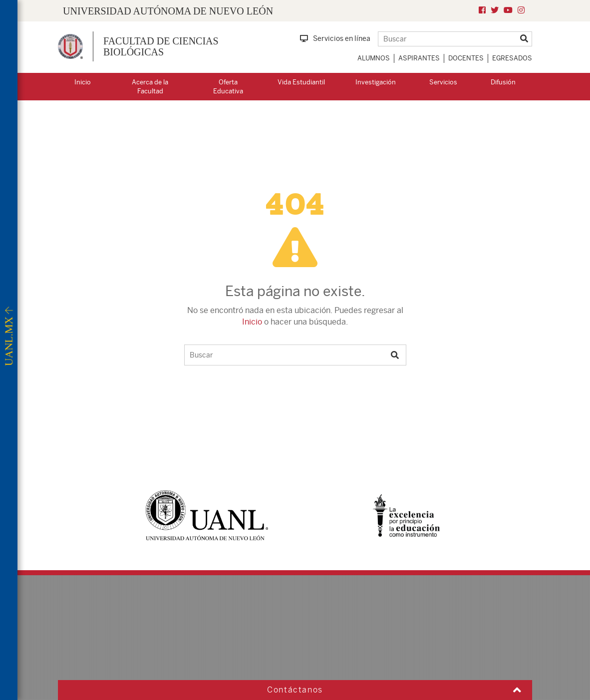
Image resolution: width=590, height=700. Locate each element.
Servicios (443, 82)
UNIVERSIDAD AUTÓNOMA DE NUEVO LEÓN (168, 11)
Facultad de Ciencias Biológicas (161, 46)
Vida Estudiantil (301, 82)
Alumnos (374, 58)
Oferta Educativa (228, 87)
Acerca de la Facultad (150, 87)
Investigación (376, 82)
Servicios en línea (335, 38)
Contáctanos (295, 690)
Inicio (83, 82)
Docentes (466, 58)
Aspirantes (419, 58)
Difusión (503, 82)
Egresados (512, 58)
